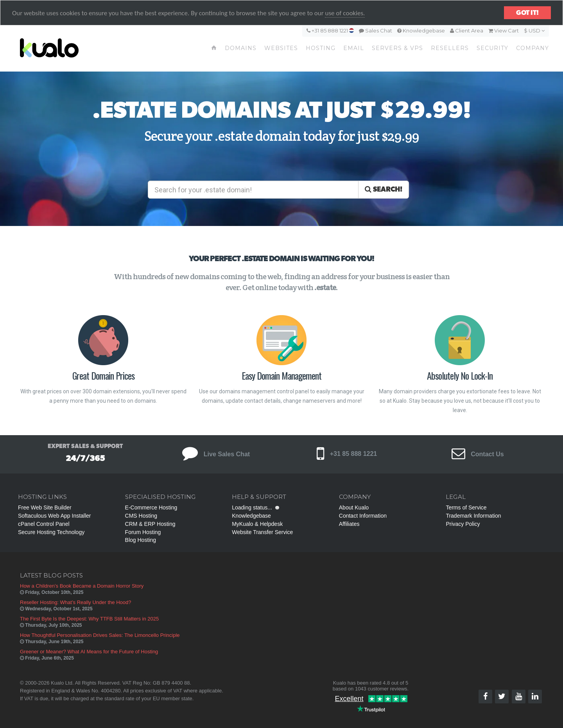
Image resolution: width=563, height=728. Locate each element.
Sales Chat (376, 30)
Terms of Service (466, 507)
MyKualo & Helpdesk (257, 524)
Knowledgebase (421, 30)
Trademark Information (473, 516)
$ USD (534, 30)
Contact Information (363, 516)
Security (492, 48)
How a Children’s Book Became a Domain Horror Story (82, 586)
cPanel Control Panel (44, 524)
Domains (241, 48)
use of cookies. (345, 13)
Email (354, 48)
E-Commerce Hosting (151, 507)
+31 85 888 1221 (330, 30)
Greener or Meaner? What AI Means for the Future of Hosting (89, 652)
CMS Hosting (141, 516)
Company (533, 48)
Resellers (450, 48)
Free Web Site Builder (45, 507)
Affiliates (349, 524)
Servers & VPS (397, 48)
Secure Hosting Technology (51, 532)
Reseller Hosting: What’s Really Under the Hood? (75, 602)
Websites (281, 48)
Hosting (321, 48)
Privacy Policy (463, 524)
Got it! (527, 13)
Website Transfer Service (262, 532)
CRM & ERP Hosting (150, 524)
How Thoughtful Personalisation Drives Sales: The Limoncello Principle (100, 635)
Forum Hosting (143, 532)
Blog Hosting (141, 540)
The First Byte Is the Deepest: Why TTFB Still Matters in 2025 (89, 619)
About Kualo (354, 507)
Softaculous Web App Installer (55, 516)
